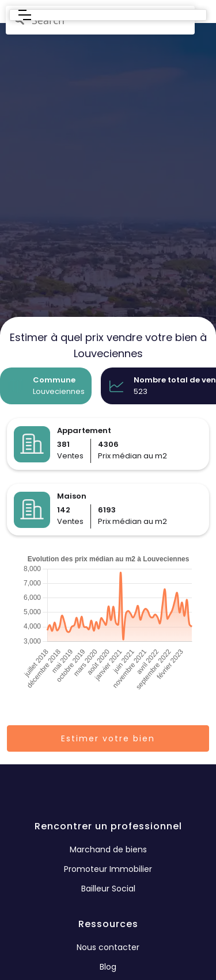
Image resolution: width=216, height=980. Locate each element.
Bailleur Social (108, 889)
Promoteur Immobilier (108, 869)
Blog (108, 967)
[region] (108, 245)
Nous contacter (108, 947)
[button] (25, 15)
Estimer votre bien (108, 738)
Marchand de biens (108, 849)
